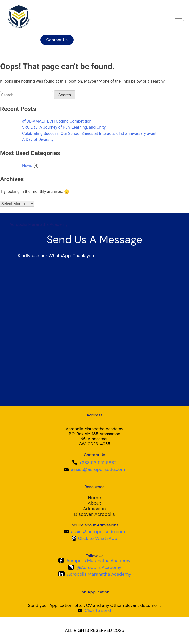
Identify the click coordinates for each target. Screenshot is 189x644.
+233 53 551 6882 (98, 463)
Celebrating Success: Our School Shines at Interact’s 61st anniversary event (89, 133)
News (27, 165)
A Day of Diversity (38, 139)
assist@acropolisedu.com (98, 469)
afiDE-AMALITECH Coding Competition (57, 121)
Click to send (98, 610)
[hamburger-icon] (178, 17)
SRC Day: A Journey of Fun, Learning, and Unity (64, 127)
